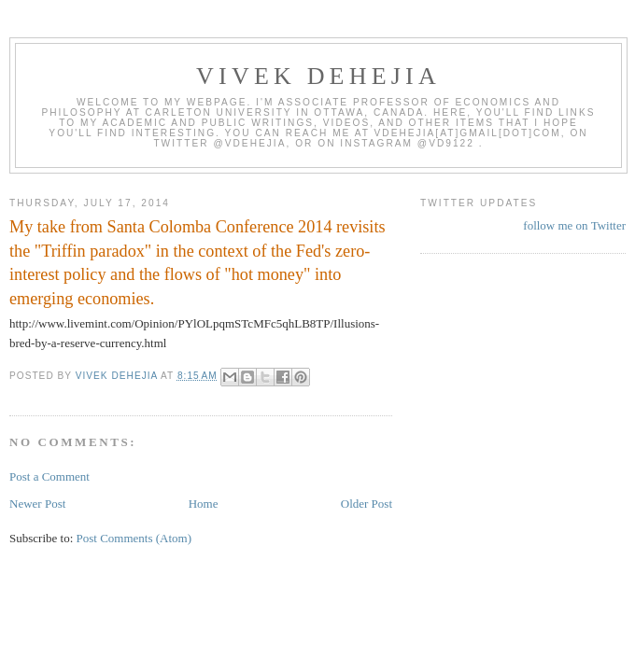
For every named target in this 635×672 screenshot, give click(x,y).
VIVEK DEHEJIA (318, 76)
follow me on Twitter (574, 225)
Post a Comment (49, 476)
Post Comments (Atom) (134, 538)
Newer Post (37, 504)
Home (204, 504)
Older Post (367, 504)
